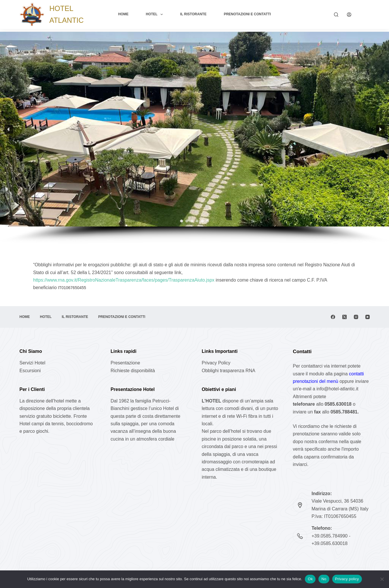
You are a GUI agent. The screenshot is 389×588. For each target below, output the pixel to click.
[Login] (349, 15)
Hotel (155, 14)
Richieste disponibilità (133, 371)
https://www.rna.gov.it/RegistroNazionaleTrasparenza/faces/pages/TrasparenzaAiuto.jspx (124, 280)
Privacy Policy (216, 363)
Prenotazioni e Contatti (247, 14)
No (324, 579)
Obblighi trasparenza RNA (229, 371)
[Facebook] (333, 317)
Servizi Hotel (33, 363)
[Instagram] (356, 317)
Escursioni (30, 371)
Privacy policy (347, 579)
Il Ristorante (193, 14)
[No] (382, 579)
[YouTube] (368, 317)
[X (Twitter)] (344, 317)
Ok (310, 579)
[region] (194, 138)
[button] (9, 129)
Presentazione (125, 363)
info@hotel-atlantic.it (337, 389)
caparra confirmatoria (326, 457)
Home (123, 14)
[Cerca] (336, 15)
